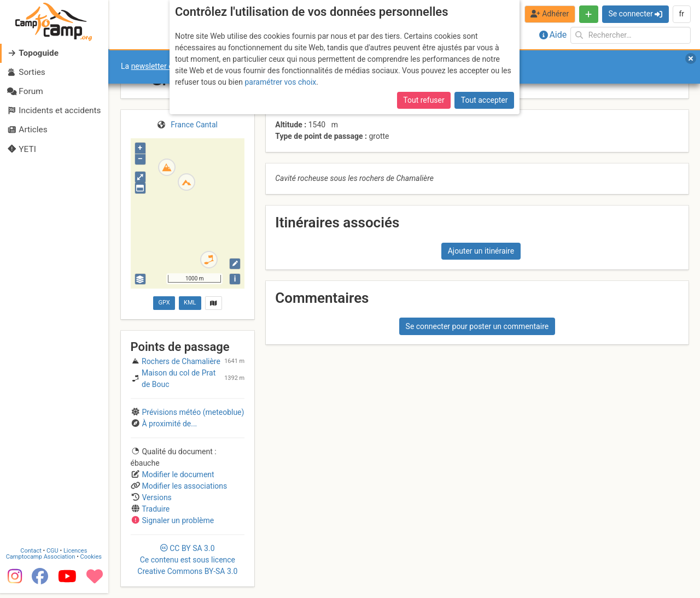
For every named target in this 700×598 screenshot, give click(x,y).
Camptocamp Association (41, 562)
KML (190, 303)
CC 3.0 (187, 560)
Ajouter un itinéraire (481, 251)
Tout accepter (485, 100)
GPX (164, 303)
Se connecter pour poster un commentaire (477, 326)
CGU (54, 556)
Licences (76, 556)
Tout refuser (424, 100)
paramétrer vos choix (280, 82)
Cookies (92, 562)
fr (681, 14)
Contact (32, 556)
